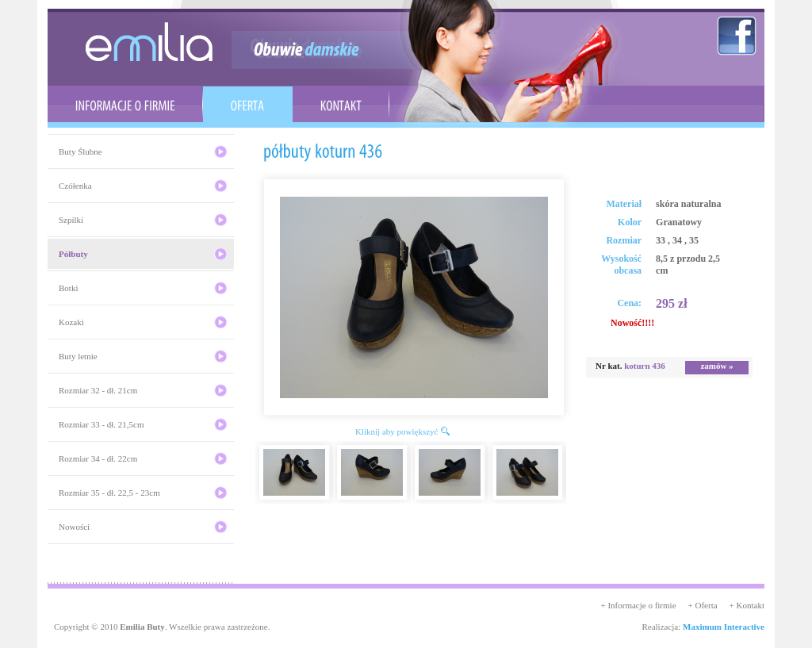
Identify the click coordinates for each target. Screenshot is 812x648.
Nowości (74, 527)
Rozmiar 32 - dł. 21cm (98, 390)
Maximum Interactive (724, 627)
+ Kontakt (747, 605)
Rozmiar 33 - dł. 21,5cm (101, 424)
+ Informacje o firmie (638, 605)
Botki (68, 288)
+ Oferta (703, 605)
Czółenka (75, 186)
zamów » (716, 366)
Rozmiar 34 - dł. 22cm (98, 458)
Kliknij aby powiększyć (396, 431)
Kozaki (71, 322)
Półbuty (73, 254)
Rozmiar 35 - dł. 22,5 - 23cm (109, 493)
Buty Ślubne (80, 151)
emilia (149, 42)
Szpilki (71, 220)
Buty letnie (78, 356)
